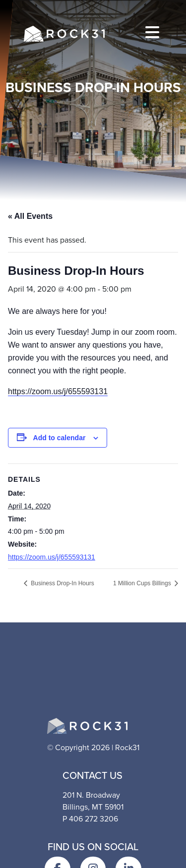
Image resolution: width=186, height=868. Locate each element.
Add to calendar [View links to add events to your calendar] (60, 438)
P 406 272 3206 (90, 819)
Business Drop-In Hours (62, 583)
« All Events (30, 216)
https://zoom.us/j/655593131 (58, 391)
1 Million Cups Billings (143, 583)
